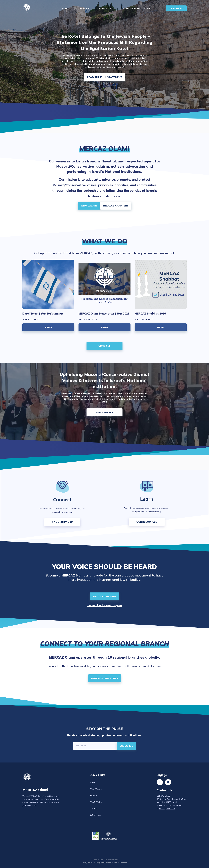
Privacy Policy (111, 860)
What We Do (106, 8)
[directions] (126, 746)
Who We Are (83, 8)
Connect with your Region (105, 605)
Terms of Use (97, 860)
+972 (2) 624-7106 (167, 809)
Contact (93, 808)
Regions (93, 795)
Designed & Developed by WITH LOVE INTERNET (104, 862)
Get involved (96, 815)
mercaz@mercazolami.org (170, 805)
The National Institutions (136, 8)
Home (65, 8)
